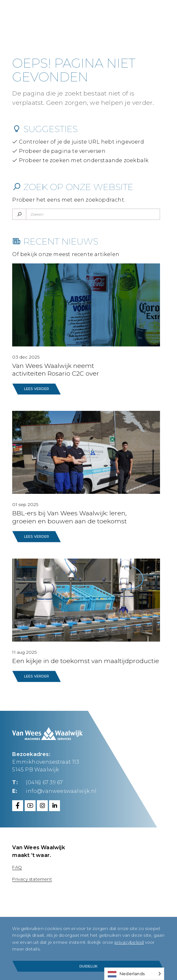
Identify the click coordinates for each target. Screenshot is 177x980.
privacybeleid (129, 942)
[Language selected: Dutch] (134, 974)
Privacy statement (32, 879)
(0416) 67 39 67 (44, 782)
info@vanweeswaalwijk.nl (61, 791)
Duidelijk (89, 966)
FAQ (17, 867)
